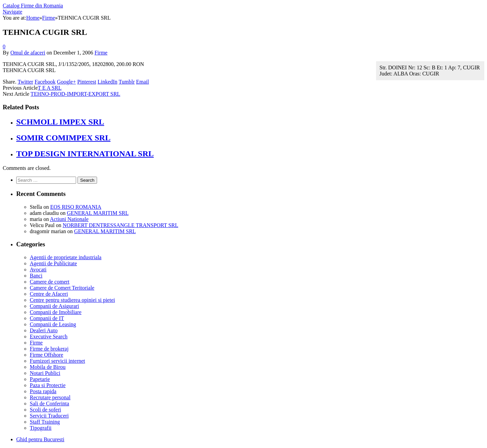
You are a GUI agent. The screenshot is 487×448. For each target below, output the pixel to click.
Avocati (38, 270)
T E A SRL (50, 88)
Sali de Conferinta (49, 404)
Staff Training (45, 422)
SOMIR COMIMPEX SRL (63, 138)
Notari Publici (45, 373)
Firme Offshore (47, 355)
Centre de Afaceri (49, 294)
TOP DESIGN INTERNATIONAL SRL (85, 154)
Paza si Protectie (48, 385)
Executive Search (49, 337)
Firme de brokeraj (49, 349)
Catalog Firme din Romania (33, 6)
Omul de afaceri (28, 53)
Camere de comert (50, 282)
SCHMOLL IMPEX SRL (60, 122)
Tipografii (41, 428)
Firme (101, 53)
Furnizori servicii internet (57, 361)
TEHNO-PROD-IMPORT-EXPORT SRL (75, 94)
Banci (36, 276)
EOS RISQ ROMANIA (76, 207)
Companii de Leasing (53, 324)
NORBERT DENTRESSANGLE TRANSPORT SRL (120, 225)
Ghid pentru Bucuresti (40, 439)
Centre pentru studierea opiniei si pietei (72, 300)
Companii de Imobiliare (56, 312)
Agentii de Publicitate (53, 263)
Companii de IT (47, 318)
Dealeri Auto (44, 330)
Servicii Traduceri (49, 416)
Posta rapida (43, 391)
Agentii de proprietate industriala (66, 257)
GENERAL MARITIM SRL (98, 213)
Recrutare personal (50, 397)
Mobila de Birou (48, 367)
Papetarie (40, 379)
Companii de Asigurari (54, 306)
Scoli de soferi (45, 410)
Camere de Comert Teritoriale (62, 288)
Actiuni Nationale (69, 219)
